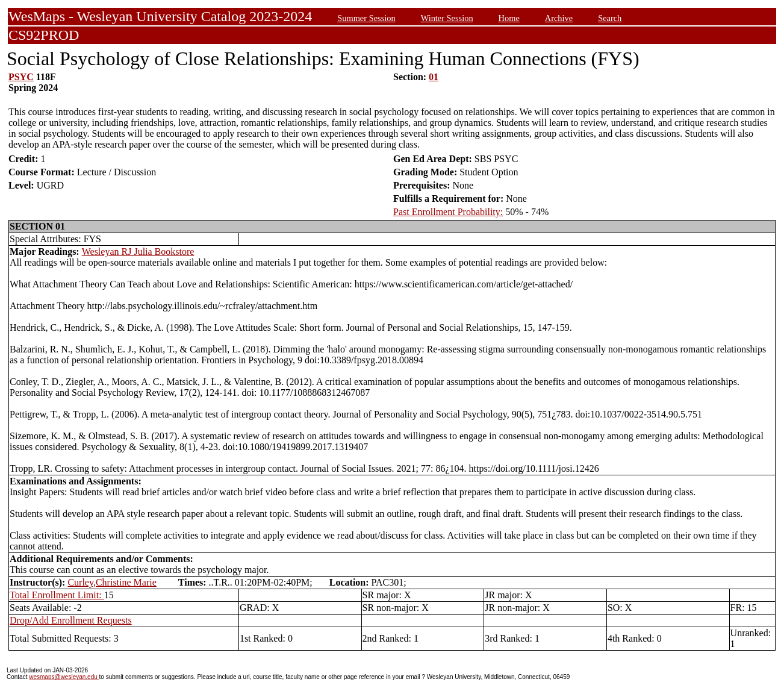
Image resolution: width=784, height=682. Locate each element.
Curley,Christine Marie (112, 582)
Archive (559, 18)
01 (434, 77)
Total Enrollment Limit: (57, 595)
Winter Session (447, 18)
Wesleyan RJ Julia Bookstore (138, 252)
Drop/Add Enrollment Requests (71, 620)
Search (610, 18)
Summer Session (366, 18)
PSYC (21, 77)
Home (509, 18)
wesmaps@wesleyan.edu (64, 677)
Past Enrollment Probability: (448, 212)
